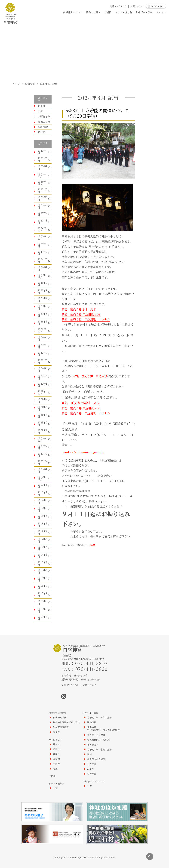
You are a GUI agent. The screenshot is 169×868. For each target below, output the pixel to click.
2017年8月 (42, 540)
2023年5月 (42, 315)
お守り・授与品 (124, 12)
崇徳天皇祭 (44, 122)
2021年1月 (42, 431)
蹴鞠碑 (56, 759)
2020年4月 (42, 463)
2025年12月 (42, 175)
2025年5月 (42, 206)
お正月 (41, 106)
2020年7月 (42, 447)
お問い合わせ (137, 6)
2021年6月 (42, 424)
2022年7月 (42, 354)
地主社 (56, 744)
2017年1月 (42, 556)
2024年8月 (42, 245)
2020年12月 (42, 439)
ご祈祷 (108, 12)
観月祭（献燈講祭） (97, 759)
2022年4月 (42, 377)
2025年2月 (42, 214)
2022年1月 (42, 385)
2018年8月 (42, 517)
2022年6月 (42, 362)
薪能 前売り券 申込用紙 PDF (81, 314)
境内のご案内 (93, 12)
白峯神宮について (73, 12)
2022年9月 (42, 338)
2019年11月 (42, 478)
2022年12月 (42, 330)
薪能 (65, 319)
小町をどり (44, 116)
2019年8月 (42, 486)
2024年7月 (42, 253)
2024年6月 (42, 261)
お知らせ (161, 12)
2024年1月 (42, 268)
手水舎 (56, 764)
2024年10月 (42, 237)
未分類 (41, 132)
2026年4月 (42, 152)
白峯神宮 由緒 (60, 717)
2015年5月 (42, 610)
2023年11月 (42, 276)
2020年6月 (42, 455)
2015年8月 (42, 595)
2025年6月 (42, 198)
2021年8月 (42, 408)
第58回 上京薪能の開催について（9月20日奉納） (97, 113)
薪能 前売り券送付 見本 (79, 309)
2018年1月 (42, 525)
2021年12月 (42, 393)
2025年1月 (42, 222)
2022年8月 (42, 346)
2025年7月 (42, 191)
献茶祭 (91, 769)
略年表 (56, 732)
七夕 (40, 111)
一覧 (55, 788)
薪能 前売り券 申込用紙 (90, 376)
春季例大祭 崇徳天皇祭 (99, 749)
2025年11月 (42, 183)
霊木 (55, 769)
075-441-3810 (91, 663)
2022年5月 (42, 369)
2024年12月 (42, 229)
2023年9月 (42, 284)
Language (155, 6)
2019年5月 (42, 509)
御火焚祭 (92, 774)
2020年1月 (42, 470)
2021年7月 (42, 416)
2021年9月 (42, 400)
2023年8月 (42, 292)
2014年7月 (42, 618)
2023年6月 (42, 307)
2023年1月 (42, 323)
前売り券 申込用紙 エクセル (89, 319)
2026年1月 (42, 167)
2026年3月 (42, 160)
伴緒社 (56, 754)
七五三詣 (92, 764)
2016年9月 (42, 564)
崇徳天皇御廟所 (61, 727)
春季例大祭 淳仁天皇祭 (99, 717)
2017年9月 (42, 532)
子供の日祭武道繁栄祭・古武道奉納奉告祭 (104, 729)
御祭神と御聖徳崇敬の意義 (66, 722)
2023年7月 (42, 299)
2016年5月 (42, 579)
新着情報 (43, 127)
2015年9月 (42, 587)
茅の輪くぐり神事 (96, 735)
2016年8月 (42, 571)
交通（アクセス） (118, 6)
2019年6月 (42, 501)
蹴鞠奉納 (92, 722)
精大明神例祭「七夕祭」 (99, 740)
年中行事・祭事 (144, 12)
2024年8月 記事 (48, 84)
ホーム (16, 84)
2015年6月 (42, 602)
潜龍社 (56, 749)
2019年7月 (42, 494)
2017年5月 (42, 548)
